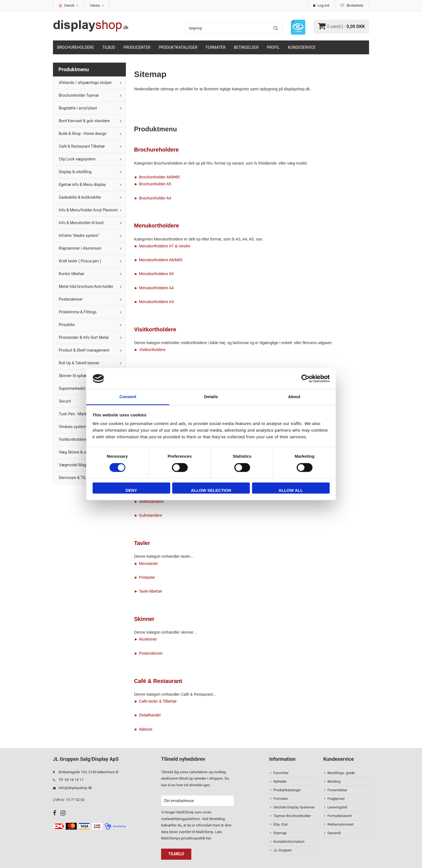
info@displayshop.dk (75, 788)
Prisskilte (67, 325)
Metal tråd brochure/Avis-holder (86, 286)
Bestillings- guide (341, 773)
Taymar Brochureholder (292, 816)
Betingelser (246, 47)
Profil (273, 47)
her (209, 838)
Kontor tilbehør (72, 274)
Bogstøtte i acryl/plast (78, 108)
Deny (131, 491)
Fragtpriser (336, 799)
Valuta (97, 5)
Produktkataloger (178, 47)
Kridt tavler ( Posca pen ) (80, 261)
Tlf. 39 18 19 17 (71, 780)
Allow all (291, 491)
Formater (216, 47)
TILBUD (109, 47)
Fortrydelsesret (340, 816)
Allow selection (211, 491)
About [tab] (294, 397)
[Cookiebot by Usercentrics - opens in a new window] (305, 378)
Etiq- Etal (280, 824)
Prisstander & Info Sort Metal (84, 337)
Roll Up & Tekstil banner (79, 363)
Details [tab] (211, 397)
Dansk (71, 5)
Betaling (334, 781)
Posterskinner (71, 299)
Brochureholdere (76, 47)
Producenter (137, 47)
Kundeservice (302, 47)
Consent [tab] (128, 397)
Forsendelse (337, 790)
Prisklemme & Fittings (78, 312)
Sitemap (280, 833)
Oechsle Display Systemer (294, 807)
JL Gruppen (283, 850)
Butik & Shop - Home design (83, 134)
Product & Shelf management (84, 350)
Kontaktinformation (289, 842)
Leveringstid (337, 807)
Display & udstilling (75, 172)
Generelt (334, 833)
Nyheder (280, 781)
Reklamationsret (340, 824)
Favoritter (281, 773)
